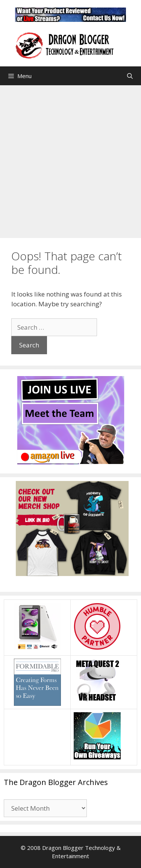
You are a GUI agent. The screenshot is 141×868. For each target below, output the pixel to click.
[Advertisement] (70, 160)
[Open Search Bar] (130, 76)
